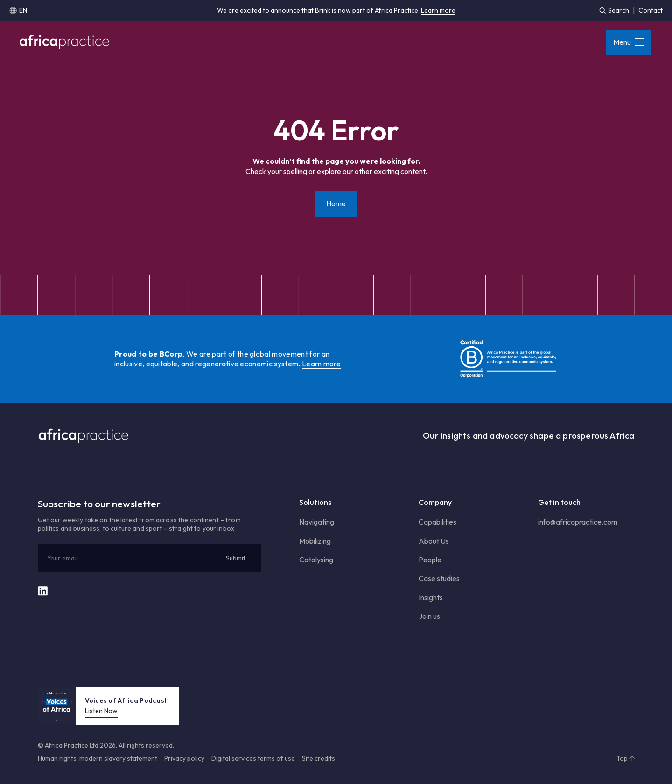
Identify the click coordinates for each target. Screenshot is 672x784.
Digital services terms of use (253, 758)
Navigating (317, 522)
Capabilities (437, 522)
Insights (431, 597)
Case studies (439, 578)
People (430, 560)
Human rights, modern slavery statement (98, 758)
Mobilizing (315, 541)
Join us (429, 616)
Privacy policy (184, 758)
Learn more (438, 10)
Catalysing (316, 560)
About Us (434, 541)
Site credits (318, 758)
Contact (651, 10)
